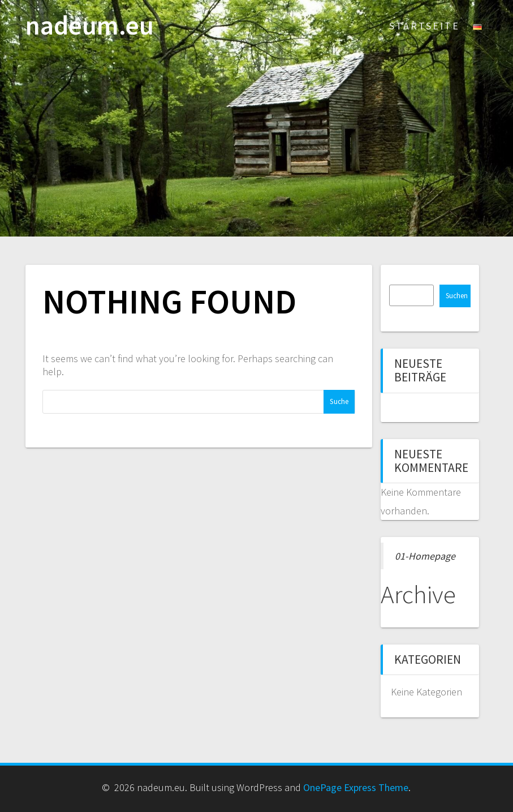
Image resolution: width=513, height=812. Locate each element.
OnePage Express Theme (356, 787)
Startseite (424, 26)
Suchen (457, 296)
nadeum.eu (90, 26)
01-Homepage (425, 556)
